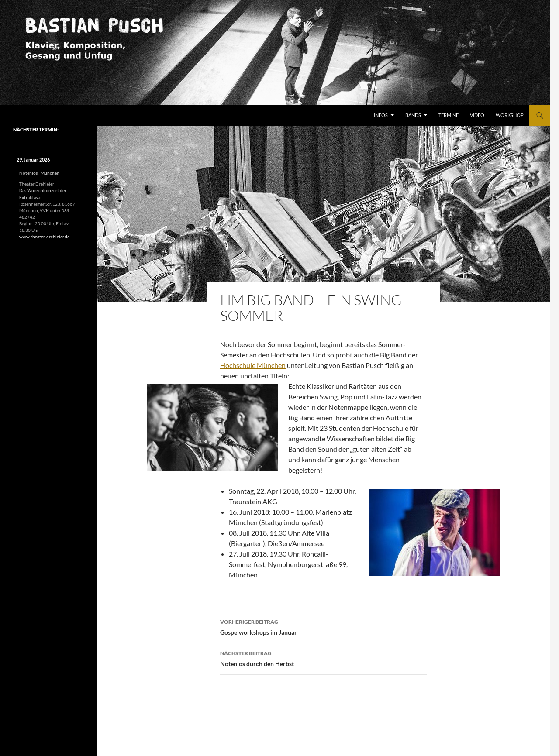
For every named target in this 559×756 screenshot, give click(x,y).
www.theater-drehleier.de (44, 237)
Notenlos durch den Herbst (324, 658)
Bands (413, 115)
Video (477, 115)
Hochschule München (253, 365)
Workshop (510, 115)
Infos (381, 115)
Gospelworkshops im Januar (324, 626)
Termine (449, 115)
